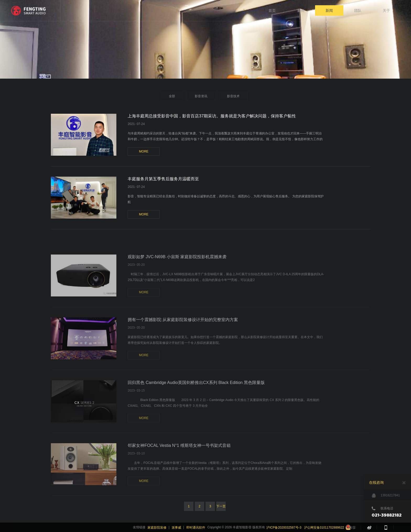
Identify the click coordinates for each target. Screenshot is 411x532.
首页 (272, 10)
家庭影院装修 (157, 528)
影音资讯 (201, 96)
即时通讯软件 (196, 528)
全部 (172, 96)
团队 (358, 10)
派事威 (176, 528)
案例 (301, 10)
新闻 (329, 10)
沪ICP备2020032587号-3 (284, 528)
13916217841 (386, 496)
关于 (386, 10)
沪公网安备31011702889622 (324, 528)
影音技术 (233, 96)
